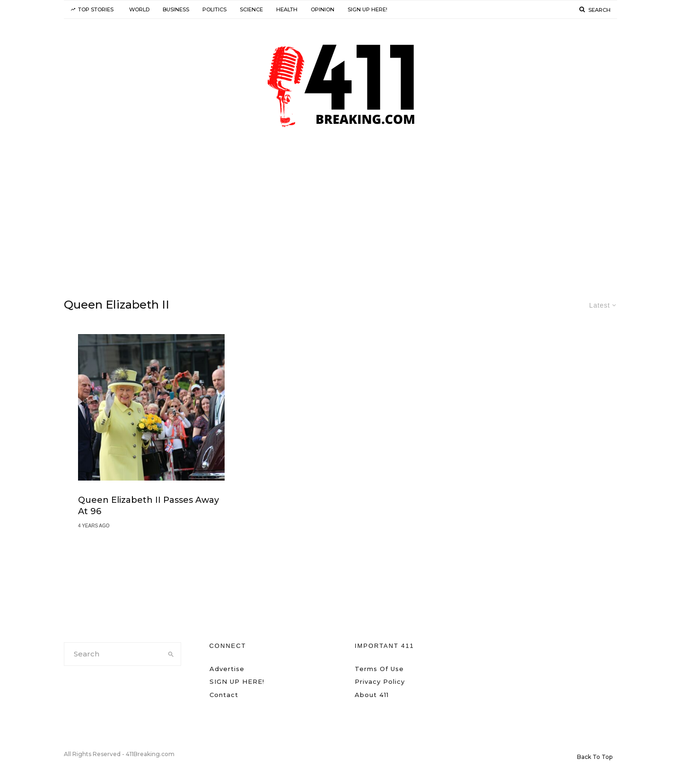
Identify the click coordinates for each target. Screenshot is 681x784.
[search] (171, 654)
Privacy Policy (380, 681)
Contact (224, 695)
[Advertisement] (340, 214)
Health (287, 9)
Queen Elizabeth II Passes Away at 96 (148, 506)
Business (176, 9)
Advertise (227, 669)
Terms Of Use (379, 669)
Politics (214, 9)
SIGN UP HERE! (367, 9)
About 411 (372, 695)
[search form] (113, 654)
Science (251, 9)
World (139, 9)
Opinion (323, 9)
